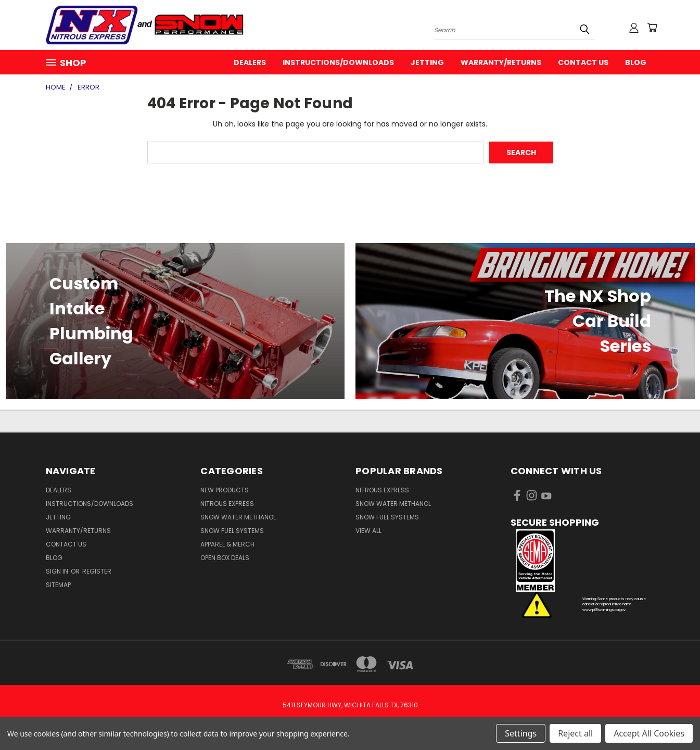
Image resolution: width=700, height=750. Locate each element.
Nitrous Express (227, 504)
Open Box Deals (225, 558)
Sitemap (58, 585)
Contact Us (583, 62)
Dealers (250, 62)
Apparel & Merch (227, 544)
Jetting (427, 62)
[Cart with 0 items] (652, 28)
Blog (636, 62)
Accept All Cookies (649, 733)
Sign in (58, 571)
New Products (225, 490)
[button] (583, 561)
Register (97, 571)
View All (368, 531)
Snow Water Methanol (238, 517)
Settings (521, 733)
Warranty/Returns (501, 62)
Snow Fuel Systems (232, 531)
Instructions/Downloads (338, 62)
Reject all (575, 733)
